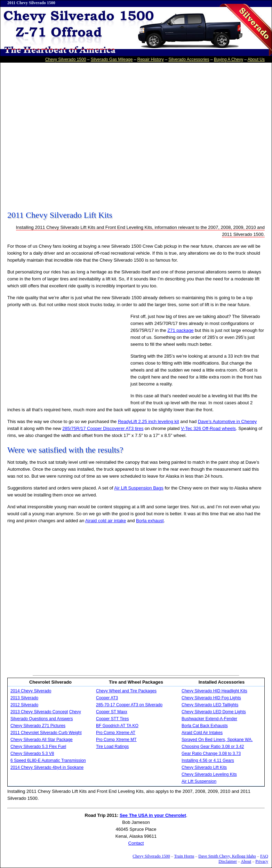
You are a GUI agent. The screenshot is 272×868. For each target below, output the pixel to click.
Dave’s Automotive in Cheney (227, 421)
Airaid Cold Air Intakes (202, 733)
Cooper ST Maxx (112, 712)
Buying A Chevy (229, 59)
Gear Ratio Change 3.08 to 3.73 (211, 754)
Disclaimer (228, 861)
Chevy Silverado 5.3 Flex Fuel (38, 747)
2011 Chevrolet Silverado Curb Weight (46, 733)
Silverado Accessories (189, 59)
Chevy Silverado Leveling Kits (209, 774)
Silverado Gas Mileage (112, 59)
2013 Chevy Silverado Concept (39, 712)
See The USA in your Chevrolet (153, 815)
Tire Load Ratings (112, 747)
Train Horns (184, 856)
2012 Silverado (24, 705)
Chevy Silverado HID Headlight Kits (214, 691)
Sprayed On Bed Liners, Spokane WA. (217, 740)
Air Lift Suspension (199, 781)
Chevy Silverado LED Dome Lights (214, 712)
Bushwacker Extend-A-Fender (209, 719)
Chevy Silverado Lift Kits (204, 767)
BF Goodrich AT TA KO (117, 726)
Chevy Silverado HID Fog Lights (211, 698)
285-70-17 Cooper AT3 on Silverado (129, 705)
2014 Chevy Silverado (31, 691)
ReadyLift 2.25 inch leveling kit (149, 421)
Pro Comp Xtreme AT (116, 733)
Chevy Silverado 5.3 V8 (32, 754)
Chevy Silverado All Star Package (42, 740)
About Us (256, 59)
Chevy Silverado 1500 (66, 59)
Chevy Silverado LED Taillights (210, 705)
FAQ (264, 856)
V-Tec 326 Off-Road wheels (208, 428)
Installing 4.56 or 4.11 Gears (208, 761)
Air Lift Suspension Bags (139, 488)
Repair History (151, 59)
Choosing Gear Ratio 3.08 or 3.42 (213, 747)
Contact (136, 843)
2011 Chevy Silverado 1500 (31, 3)
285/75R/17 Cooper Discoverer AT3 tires (103, 428)
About (246, 861)
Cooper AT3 (107, 698)
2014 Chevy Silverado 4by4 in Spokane (47, 767)
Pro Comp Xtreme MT (116, 740)
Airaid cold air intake (106, 521)
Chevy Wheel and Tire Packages (126, 691)
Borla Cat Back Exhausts (205, 726)
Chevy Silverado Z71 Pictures (38, 726)
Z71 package (180, 330)
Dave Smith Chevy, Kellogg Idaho (227, 856)
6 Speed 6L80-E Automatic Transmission (48, 761)
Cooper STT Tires (112, 719)
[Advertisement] (70, 134)
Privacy (262, 861)
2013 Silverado (24, 698)
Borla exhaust (150, 521)
